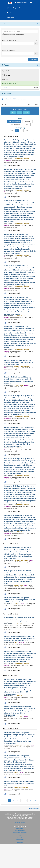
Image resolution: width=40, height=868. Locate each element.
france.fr (20, 836)
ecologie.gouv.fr (20, 839)
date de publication (14, 122)
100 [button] (27, 131)
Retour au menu (34, 808)
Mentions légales (20, 823)
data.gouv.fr (20, 837)
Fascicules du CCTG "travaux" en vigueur (14, 99)
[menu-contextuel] (3, 34)
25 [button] (17, 131)
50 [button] (22, 131)
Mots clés (5, 79)
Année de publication (9, 83)
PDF (13, 113)
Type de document (8, 71)
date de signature (16, 125)
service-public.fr (20, 829)
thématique (27, 122)
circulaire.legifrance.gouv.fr (20, 832)
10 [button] (12, 131)
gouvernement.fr (20, 834)
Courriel (26, 113)
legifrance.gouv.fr (20, 830)
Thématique (6, 75)
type (27, 125)
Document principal (13, 165)
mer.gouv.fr (20, 843)
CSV (19, 113)
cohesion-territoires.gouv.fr (20, 841)
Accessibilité (20, 821)
